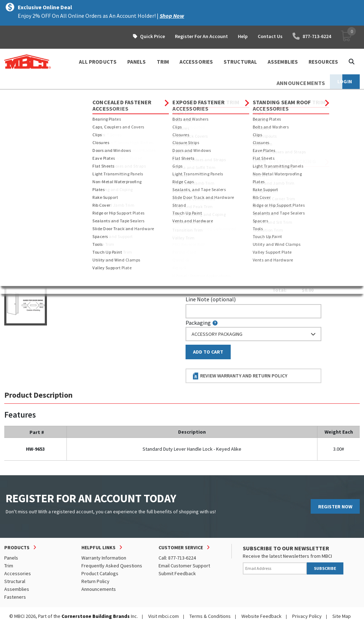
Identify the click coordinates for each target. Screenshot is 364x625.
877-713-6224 (312, 36)
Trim (9, 566)
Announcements (99, 589)
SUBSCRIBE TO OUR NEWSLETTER (286, 548)
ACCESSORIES (196, 62)
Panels (11, 558)
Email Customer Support (184, 566)
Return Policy (95, 581)
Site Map (342, 616)
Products (35, 96)
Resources (323, 62)
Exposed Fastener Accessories (125, 96)
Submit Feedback (177, 573)
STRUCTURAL (240, 62)
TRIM (163, 62)
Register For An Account (201, 36)
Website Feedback (261, 616)
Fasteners (15, 597)
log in (227, 210)
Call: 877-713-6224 (177, 558)
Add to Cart (208, 352)
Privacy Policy (307, 616)
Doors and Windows (190, 96)
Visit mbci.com (164, 616)
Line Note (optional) (211, 299)
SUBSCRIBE (325, 568)
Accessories (68, 96)
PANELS (137, 62)
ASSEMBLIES (283, 62)
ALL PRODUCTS (98, 62)
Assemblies (17, 589)
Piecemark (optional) (215, 171)
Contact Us (270, 36)
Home (10, 96)
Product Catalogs (100, 573)
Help (243, 36)
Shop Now (172, 16)
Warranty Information (104, 558)
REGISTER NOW (335, 507)
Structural (15, 581)
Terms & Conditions (210, 616)
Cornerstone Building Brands (96, 616)
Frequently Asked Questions (112, 566)
